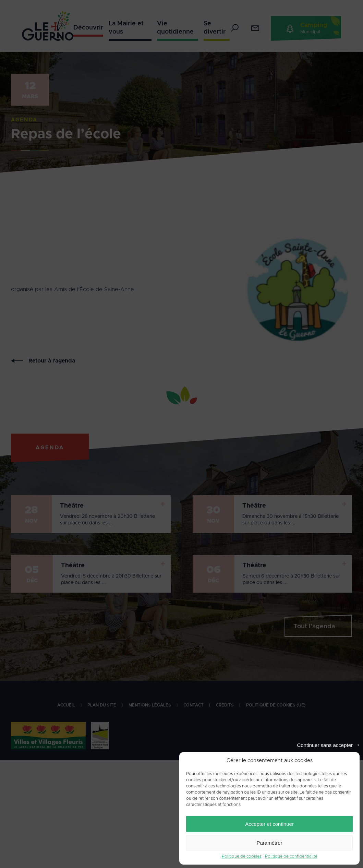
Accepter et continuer (269, 824)
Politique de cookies (242, 856)
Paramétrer (269, 843)
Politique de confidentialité (291, 856)
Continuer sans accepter (325, 745)
